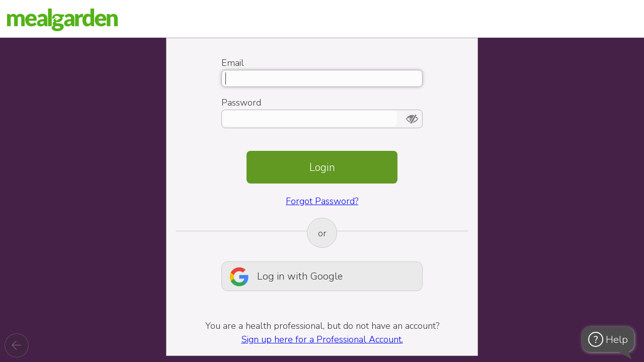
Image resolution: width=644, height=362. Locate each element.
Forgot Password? (322, 201)
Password (241, 103)
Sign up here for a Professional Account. (322, 339)
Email (233, 63)
